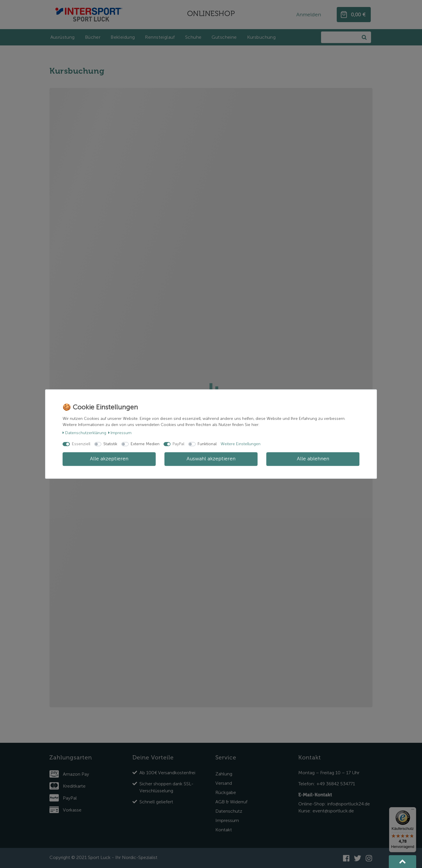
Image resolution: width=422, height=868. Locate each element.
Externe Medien (145, 444)
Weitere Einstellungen (241, 444)
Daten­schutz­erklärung (84, 433)
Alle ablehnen (313, 459)
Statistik (110, 444)
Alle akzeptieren (109, 459)
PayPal (178, 444)
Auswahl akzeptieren (211, 459)
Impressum (120, 433)
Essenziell (81, 444)
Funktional (207, 444)
